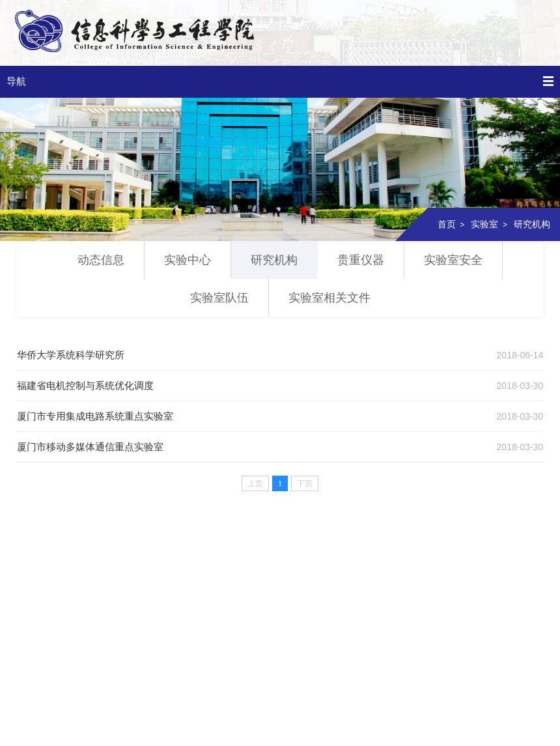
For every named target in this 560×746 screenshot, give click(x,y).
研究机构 (532, 224)
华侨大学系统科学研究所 (71, 355)
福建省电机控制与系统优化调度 (85, 385)
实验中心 (188, 260)
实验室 (484, 224)
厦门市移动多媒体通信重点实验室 (90, 447)
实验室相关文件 (329, 298)
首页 (447, 224)
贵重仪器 (361, 260)
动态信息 (101, 260)
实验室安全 (453, 260)
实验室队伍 (219, 298)
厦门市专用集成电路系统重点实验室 (95, 416)
